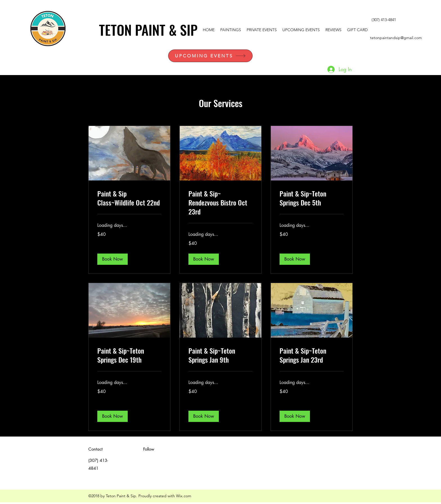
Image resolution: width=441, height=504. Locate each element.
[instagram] (421, 20)
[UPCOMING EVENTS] (210, 56)
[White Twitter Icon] (404, 20)
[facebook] (412, 20)
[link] (129, 198)
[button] (112, 259)
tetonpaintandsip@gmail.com (396, 38)
